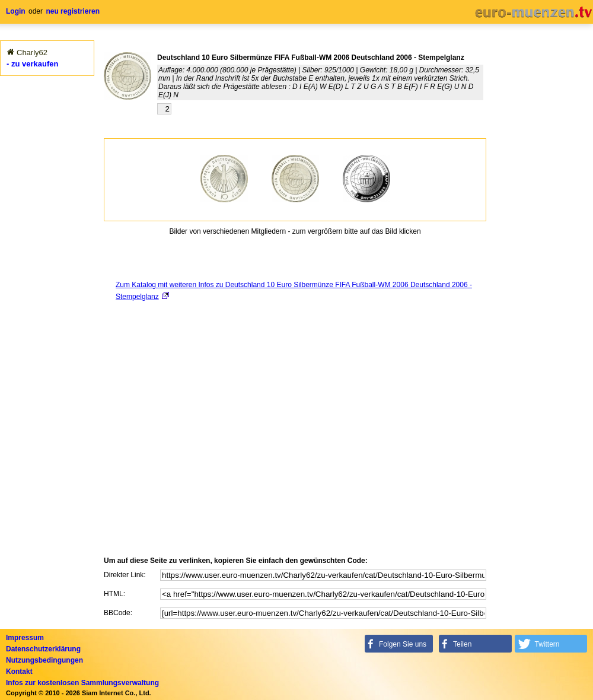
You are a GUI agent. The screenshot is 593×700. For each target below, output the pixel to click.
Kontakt (19, 672)
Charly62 (32, 52)
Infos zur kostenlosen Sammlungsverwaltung (82, 683)
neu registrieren (73, 11)
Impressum (25, 638)
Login (16, 11)
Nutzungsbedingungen (44, 660)
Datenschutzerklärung (43, 649)
